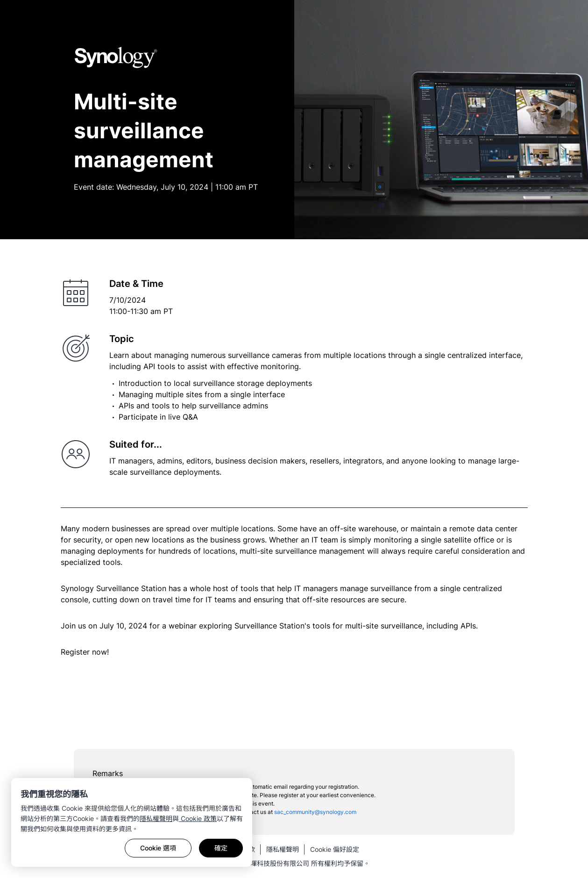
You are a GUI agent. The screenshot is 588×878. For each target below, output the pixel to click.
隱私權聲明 (156, 818)
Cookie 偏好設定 (335, 849)
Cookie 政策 (198, 818)
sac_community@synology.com (315, 812)
